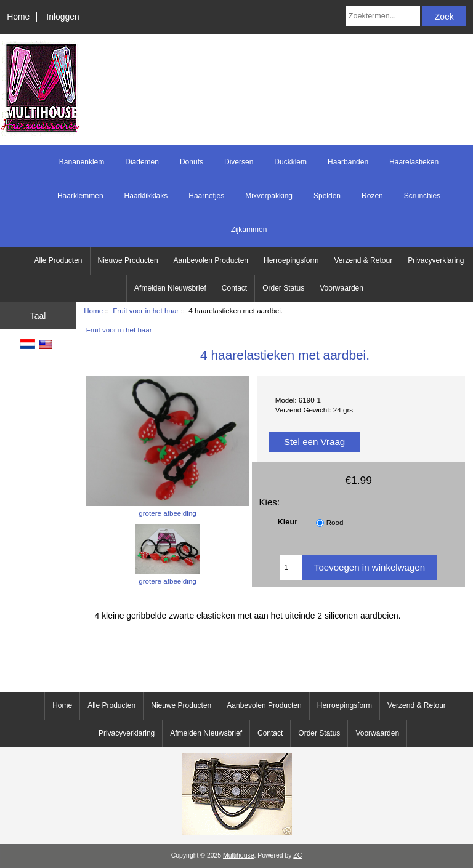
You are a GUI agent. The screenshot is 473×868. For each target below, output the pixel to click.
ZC (297, 855)
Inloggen (63, 17)
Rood (335, 522)
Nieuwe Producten (128, 260)
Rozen (372, 196)
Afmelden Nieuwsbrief (170, 288)
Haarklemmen (80, 196)
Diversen (239, 162)
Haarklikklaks (146, 196)
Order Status (283, 288)
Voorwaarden (342, 288)
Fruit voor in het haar (146, 311)
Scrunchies (422, 196)
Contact (234, 288)
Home (18, 17)
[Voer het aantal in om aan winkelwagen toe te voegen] (291, 568)
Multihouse (238, 855)
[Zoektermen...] (383, 16)
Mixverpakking (269, 196)
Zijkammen (249, 230)
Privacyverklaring (436, 260)
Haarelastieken (414, 162)
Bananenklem (82, 162)
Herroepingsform (291, 260)
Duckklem (290, 162)
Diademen (142, 162)
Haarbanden (348, 162)
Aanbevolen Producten (211, 260)
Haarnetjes (206, 196)
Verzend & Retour (363, 260)
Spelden (327, 196)
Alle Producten (58, 260)
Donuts (192, 162)
